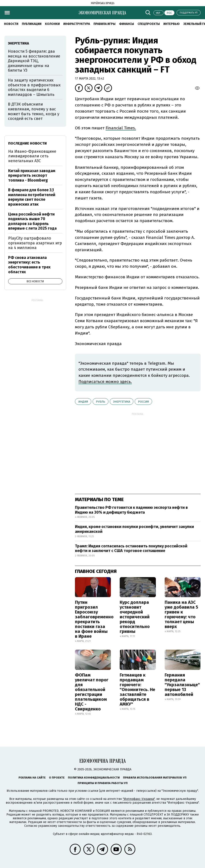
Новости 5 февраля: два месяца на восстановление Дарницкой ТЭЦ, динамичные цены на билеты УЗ (34, 61)
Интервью (171, 24)
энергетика (122, 402)
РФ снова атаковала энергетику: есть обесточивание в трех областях (29, 265)
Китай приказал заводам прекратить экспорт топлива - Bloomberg (32, 176)
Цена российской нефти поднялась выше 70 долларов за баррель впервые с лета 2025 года (32, 221)
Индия (83, 402)
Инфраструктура (77, 24)
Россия (143, 402)
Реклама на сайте (32, 778)
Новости (11, 24)
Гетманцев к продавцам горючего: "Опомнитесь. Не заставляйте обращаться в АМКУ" (137, 690)
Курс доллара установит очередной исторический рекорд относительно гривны (135, 617)
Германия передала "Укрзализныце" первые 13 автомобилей (182, 685)
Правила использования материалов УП (155, 778)
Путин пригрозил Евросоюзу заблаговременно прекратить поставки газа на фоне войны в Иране (94, 619)
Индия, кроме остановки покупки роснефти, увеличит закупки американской (134, 529)
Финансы (127, 24)
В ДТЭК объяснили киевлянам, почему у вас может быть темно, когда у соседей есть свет (34, 111)
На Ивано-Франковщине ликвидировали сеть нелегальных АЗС (32, 156)
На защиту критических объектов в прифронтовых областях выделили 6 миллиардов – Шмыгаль (34, 87)
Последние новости (27, 143)
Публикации (32, 24)
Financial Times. (121, 128)
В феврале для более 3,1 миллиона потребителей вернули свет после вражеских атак (32, 197)
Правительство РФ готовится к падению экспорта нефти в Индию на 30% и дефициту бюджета (131, 510)
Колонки (52, 24)
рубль (101, 402)
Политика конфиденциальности (94, 778)
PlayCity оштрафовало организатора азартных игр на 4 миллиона (35, 243)
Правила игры (104, 24)
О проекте (57, 778)
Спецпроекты (149, 24)
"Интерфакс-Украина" (139, 799)
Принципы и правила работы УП (103, 783)
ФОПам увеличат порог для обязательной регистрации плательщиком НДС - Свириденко (92, 692)
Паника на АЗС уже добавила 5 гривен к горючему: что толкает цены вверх (181, 614)
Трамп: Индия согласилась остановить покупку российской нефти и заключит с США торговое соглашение (131, 548)
